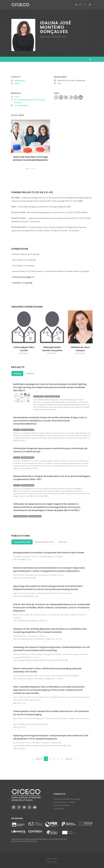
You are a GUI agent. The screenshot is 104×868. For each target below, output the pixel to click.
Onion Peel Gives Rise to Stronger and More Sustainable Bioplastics (30, 158)
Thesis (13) (63, 542)
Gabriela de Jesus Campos (80, 349)
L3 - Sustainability (21, 105)
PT (81, 5)
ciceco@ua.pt (59, 809)
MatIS (17, 97)
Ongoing (17, 373)
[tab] (17, 373)
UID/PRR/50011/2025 (18, 839)
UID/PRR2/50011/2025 (59, 839)
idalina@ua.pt (20, 80)
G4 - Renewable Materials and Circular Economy (30, 101)
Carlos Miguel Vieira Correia (24, 349)
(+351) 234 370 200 (61, 805)
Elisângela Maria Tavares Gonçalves (52, 349)
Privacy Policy (52, 862)
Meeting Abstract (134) (44, 542)
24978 (17, 83)
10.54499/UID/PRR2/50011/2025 (25, 841)
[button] (27, 169)
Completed (30, 373)
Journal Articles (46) (22, 542)
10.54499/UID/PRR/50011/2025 (39, 839)
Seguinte (69, 759)
